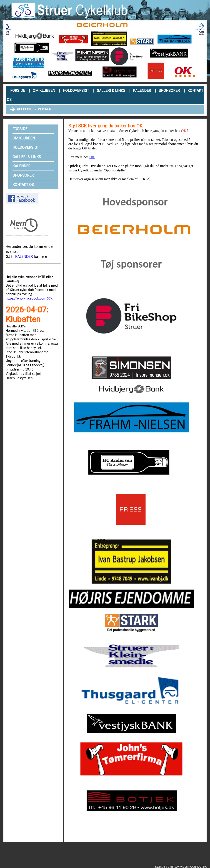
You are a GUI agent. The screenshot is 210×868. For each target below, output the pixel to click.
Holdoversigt (76, 91)
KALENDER (24, 256)
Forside (18, 91)
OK (92, 157)
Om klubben (44, 91)
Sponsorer (169, 91)
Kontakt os (23, 185)
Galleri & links (111, 91)
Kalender (142, 91)
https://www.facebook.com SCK (29, 298)
